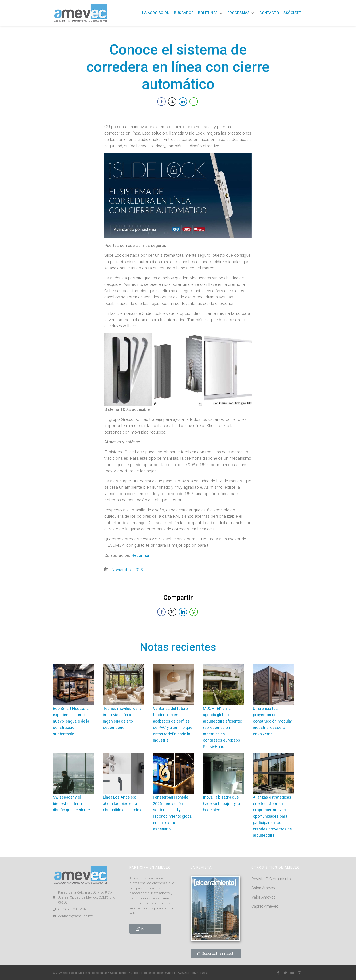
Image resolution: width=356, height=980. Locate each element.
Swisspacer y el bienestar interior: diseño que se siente (71, 803)
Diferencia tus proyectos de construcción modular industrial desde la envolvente (273, 721)
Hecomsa (140, 591)
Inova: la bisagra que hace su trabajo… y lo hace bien (221, 803)
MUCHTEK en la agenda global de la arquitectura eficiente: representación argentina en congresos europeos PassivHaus (222, 728)
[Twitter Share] (172, 107)
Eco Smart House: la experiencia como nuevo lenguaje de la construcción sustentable (71, 721)
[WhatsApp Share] (194, 107)
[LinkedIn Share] (183, 107)
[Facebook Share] (161, 107)
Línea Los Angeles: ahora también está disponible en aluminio (123, 803)
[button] (210, 13)
